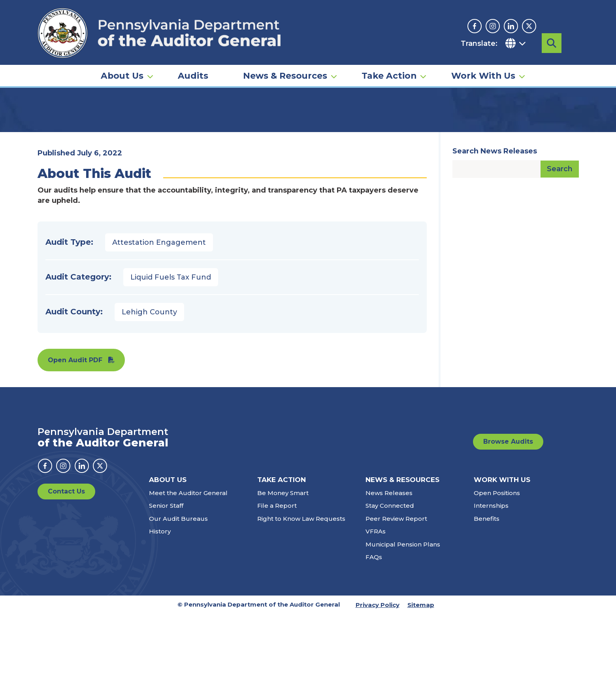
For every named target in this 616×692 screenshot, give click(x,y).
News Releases (389, 571)
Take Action (389, 66)
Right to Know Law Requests (301, 597)
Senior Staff (166, 583)
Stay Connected (390, 583)
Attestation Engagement (159, 320)
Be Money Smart (283, 571)
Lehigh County (149, 390)
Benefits (487, 597)
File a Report (277, 583)
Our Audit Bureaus (178, 597)
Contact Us (66, 569)
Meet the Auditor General (188, 571)
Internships (491, 583)
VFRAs (376, 609)
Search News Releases (495, 229)
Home (49, 121)
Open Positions (497, 571)
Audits (193, 66)
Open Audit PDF (75, 438)
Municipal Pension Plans (403, 622)
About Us (122, 66)
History (160, 609)
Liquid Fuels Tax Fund (171, 355)
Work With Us (483, 66)
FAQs (374, 635)
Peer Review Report (396, 597)
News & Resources (285, 66)
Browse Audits (508, 519)
